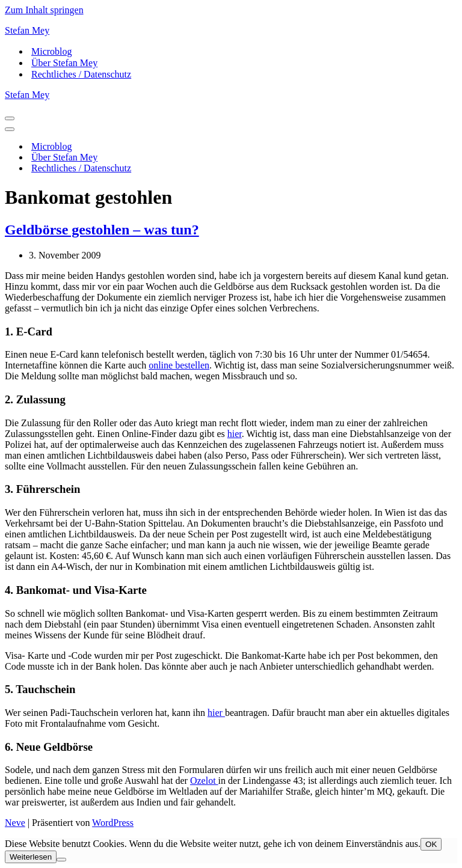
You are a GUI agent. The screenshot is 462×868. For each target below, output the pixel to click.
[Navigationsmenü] (10, 118)
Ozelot (204, 781)
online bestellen (179, 365)
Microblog (52, 51)
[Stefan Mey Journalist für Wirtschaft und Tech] (231, 31)
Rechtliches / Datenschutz (81, 74)
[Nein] (61, 860)
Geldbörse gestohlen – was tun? (102, 230)
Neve (15, 823)
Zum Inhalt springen (44, 10)
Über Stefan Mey (64, 63)
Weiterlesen (31, 857)
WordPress (113, 823)
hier (235, 434)
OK (431, 844)
